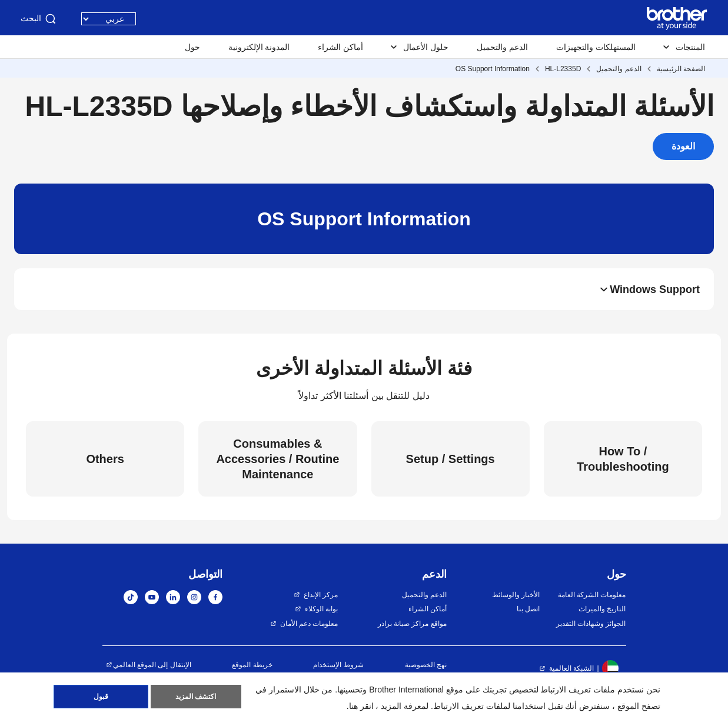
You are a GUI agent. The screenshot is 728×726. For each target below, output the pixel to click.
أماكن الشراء (340, 47)
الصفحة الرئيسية (681, 69)
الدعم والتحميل (502, 47)
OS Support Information (493, 69)
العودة (683, 146)
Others (105, 459)
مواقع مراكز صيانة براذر (412, 624)
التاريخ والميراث (602, 609)
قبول (101, 697)
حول (192, 47)
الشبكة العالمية (571, 668)
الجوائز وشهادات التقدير (591, 624)
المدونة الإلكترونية (259, 47)
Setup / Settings (451, 459)
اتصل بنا (528, 609)
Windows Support (655, 289)
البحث (39, 19)
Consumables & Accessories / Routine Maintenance (277, 459)
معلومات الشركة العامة (592, 595)
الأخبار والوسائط (516, 595)
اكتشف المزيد (196, 697)
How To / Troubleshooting (623, 459)
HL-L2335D (563, 69)
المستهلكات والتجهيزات (596, 47)
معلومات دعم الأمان (309, 624)
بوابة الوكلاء (321, 609)
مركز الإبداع (321, 595)
